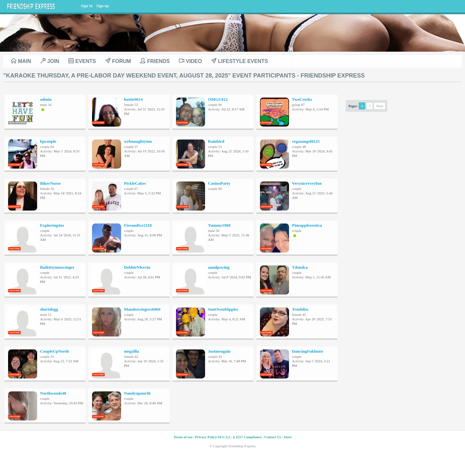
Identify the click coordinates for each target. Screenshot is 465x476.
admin (46, 99)
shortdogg (49, 309)
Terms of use (183, 437)
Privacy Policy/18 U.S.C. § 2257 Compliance (228, 437)
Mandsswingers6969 (142, 309)
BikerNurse (50, 183)
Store (288, 437)
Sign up (103, 6)
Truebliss (300, 309)
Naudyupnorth (137, 393)
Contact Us (273, 437)
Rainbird (216, 141)
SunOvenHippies (223, 309)
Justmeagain (219, 351)
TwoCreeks (302, 99)
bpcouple (48, 141)
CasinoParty (219, 183)
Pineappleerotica (307, 225)
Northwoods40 (53, 393)
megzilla (131, 351)
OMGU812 (218, 99)
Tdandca (300, 267)
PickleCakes (135, 183)
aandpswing (219, 267)
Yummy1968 (219, 225)
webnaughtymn (138, 141)
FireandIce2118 (138, 225)
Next (380, 106)
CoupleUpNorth (55, 351)
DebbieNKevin (137, 267)
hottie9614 (133, 99)
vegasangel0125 (306, 141)
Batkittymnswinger (57, 267)
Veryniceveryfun (307, 183)
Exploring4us (52, 225)
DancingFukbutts (308, 351)
